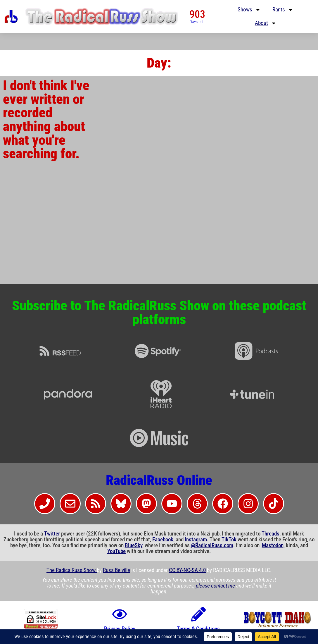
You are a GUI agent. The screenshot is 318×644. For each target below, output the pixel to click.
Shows (249, 10)
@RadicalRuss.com (212, 545)
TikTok (229, 540)
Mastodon (273, 545)
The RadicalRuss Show (72, 570)
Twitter (52, 534)
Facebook (163, 540)
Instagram (196, 540)
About (266, 23)
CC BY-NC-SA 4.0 (187, 570)
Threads (271, 534)
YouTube (116, 551)
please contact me (215, 586)
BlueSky (134, 545)
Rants (283, 10)
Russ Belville (116, 570)
